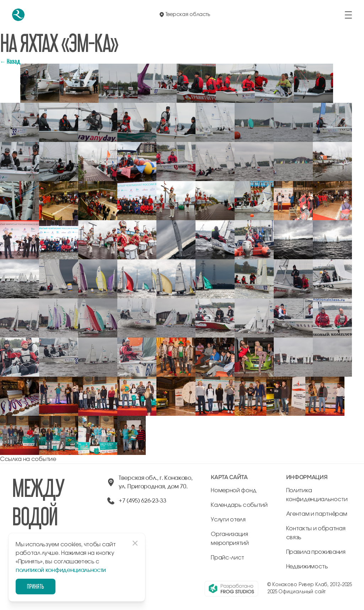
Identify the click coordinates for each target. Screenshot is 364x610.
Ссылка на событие (28, 459)
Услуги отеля (228, 520)
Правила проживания (316, 552)
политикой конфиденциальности (61, 570)
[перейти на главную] (18, 15)
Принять (36, 586)
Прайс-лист (227, 558)
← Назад (10, 61)
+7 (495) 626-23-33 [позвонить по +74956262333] (142, 501)
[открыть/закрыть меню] (348, 15)
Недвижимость (307, 567)
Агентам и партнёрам (317, 514)
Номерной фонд (234, 490)
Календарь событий (239, 505)
